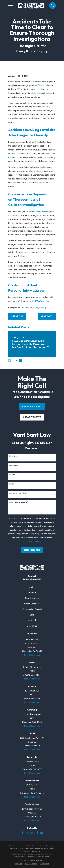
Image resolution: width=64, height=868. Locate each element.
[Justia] (37, 833)
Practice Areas (32, 598)
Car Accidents (27, 307)
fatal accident (44, 85)
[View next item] (21, 360)
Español (32, 620)
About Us (32, 593)
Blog (32, 615)
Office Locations (32, 604)
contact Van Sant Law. (39, 301)
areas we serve (32, 417)
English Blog (41, 307)
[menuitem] (19, 864)
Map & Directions (32, 655)
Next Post (47, 316)
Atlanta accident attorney (38, 212)
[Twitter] (27, 833)
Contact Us (32, 626)
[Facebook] (23, 833)
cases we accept (32, 407)
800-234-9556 (32, 579)
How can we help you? (19, 502)
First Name (14, 456)
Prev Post (17, 316)
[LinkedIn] (32, 833)
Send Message (32, 550)
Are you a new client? (18, 493)
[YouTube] (41, 833)
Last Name (14, 466)
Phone (12, 475)
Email (12, 484)
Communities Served (32, 609)
